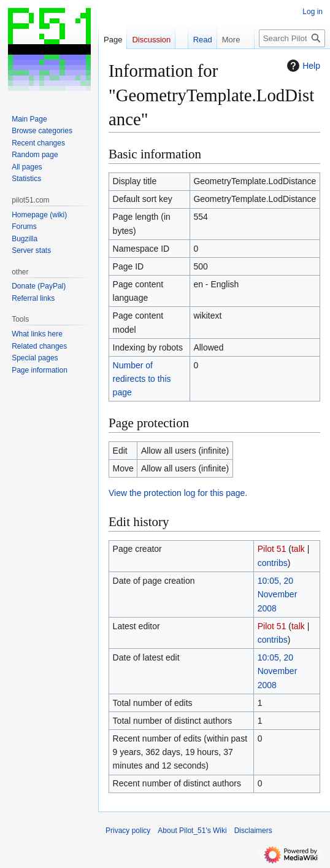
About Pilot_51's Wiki (192, 831)
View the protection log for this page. (178, 493)
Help (302, 66)
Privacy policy (128, 831)
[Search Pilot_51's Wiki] (292, 38)
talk (298, 549)
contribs (273, 563)
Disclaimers (253, 831)
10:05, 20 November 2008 (278, 595)
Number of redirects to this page (142, 379)
